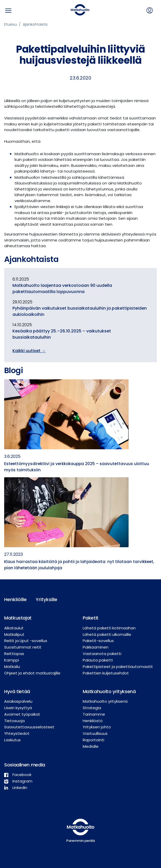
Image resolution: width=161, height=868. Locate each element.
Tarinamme (94, 714)
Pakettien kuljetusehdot (106, 673)
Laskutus (12, 740)
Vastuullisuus (95, 733)
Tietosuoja (14, 721)
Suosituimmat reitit (23, 647)
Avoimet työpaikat (22, 714)
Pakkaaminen (96, 647)
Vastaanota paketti (102, 654)
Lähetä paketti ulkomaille (107, 634)
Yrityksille (47, 599)
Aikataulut (14, 628)
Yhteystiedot (17, 733)
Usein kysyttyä (18, 708)
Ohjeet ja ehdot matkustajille (32, 673)
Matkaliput (14, 634)
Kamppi (12, 660)
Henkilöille (15, 599)
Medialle (91, 746)
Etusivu (10, 24)
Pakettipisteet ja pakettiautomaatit (118, 667)
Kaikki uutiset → (29, 351)
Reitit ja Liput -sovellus (26, 641)
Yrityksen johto (97, 727)
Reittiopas (14, 654)
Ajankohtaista (35, 24)
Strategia (92, 708)
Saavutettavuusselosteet (29, 727)
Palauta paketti (98, 660)
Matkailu (12, 667)
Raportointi (93, 740)
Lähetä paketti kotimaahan (109, 628)
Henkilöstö (93, 721)
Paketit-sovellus (98, 641)
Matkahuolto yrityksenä (105, 701)
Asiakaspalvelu (18, 701)
